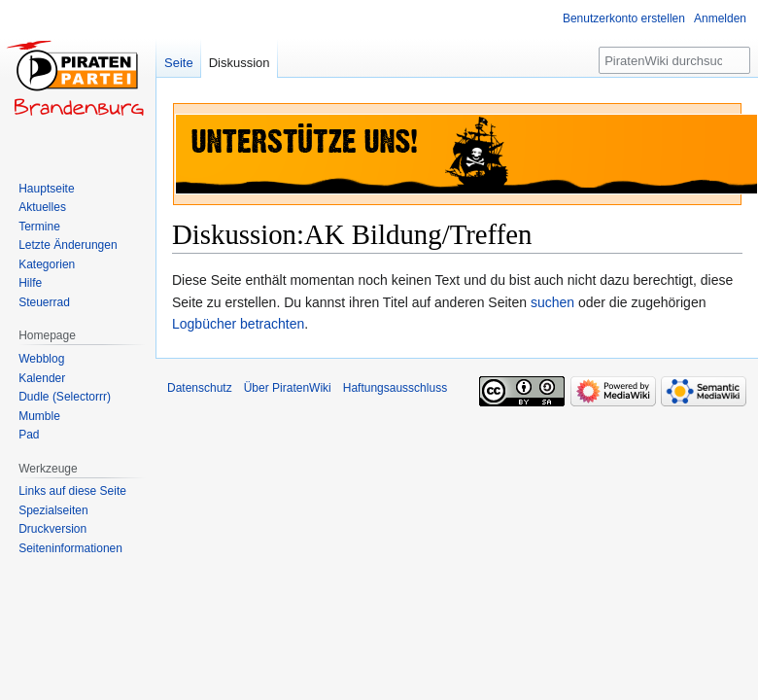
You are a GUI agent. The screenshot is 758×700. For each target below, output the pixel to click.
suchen (552, 302)
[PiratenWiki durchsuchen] (674, 60)
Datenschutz (200, 388)
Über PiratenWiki (288, 388)
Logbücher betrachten (238, 324)
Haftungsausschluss (395, 388)
